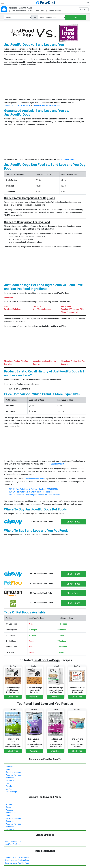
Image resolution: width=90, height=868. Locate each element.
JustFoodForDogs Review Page (17, 105)
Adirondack (11, 813)
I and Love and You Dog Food (17, 860)
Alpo (8, 769)
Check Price (13, 697)
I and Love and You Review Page (46, 105)
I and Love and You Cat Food (17, 863)
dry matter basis (68, 159)
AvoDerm (10, 781)
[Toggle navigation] (3, 3)
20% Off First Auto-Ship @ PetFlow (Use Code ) (33, 489)
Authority (10, 778)
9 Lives (9, 804)
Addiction (10, 767)
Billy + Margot (12, 792)
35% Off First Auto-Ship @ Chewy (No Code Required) (31, 492)
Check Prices (73, 522)
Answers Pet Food (14, 775)
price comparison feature (35, 479)
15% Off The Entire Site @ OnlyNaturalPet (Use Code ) (36, 495)
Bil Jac (9, 789)
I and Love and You (13, 841)
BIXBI (8, 783)
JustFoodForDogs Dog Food (17, 857)
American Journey (14, 772)
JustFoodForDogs (13, 844)
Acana (9, 807)
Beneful (9, 786)
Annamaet (10, 821)
